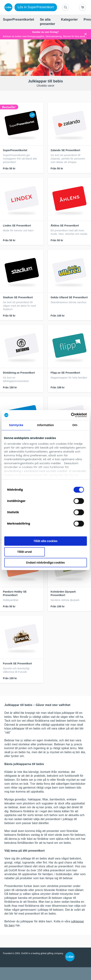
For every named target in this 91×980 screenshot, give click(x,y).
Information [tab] (45, 425)
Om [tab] (75, 425)
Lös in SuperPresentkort (36, 7)
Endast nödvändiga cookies (45, 562)
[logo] (8, 7)
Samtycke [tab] (16, 425)
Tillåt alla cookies (46, 541)
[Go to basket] (82, 7)
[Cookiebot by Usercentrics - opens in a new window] (71, 415)
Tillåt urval (24, 552)
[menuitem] (19, 20)
